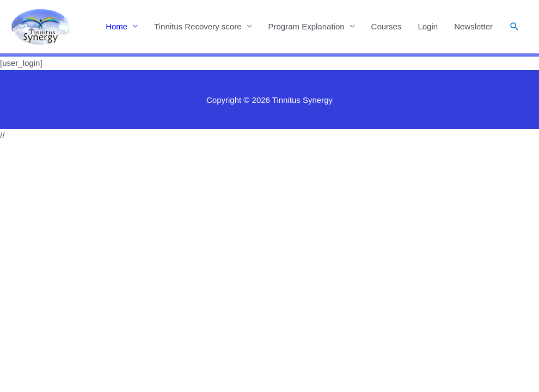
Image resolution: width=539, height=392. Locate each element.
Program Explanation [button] (307, 26)
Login (428, 26)
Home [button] (117, 26)
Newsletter (473, 26)
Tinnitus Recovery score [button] (198, 26)
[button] (514, 27)
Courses (387, 26)
